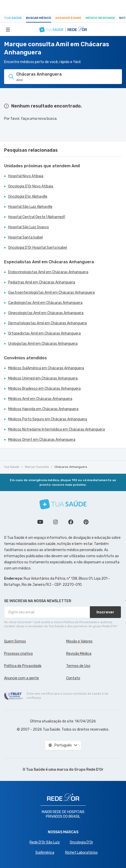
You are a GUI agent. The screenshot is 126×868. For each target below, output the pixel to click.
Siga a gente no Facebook (71, 522)
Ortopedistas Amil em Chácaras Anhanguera (44, 333)
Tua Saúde (13, 18)
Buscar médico (39, 18)
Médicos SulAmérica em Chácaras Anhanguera (46, 368)
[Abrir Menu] (8, 29)
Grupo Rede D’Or (89, 770)
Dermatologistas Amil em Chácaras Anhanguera (47, 323)
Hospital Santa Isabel (25, 237)
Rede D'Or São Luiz (45, 842)
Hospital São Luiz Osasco (29, 227)
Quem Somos (15, 641)
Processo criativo (18, 654)
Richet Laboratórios (81, 853)
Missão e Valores (79, 641)
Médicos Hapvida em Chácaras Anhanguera (43, 409)
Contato (73, 678)
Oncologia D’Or (81, 842)
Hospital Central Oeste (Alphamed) (37, 217)
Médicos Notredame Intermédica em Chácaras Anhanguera (57, 429)
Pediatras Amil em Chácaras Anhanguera (42, 282)
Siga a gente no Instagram (55, 522)
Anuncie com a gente (22, 678)
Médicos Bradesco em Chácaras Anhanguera (44, 389)
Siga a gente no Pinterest (86, 522)
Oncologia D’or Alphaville (28, 197)
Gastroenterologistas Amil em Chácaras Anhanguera (51, 293)
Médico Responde (100, 18)
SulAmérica (45, 853)
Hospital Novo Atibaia (26, 176)
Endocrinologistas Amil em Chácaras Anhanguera (48, 272)
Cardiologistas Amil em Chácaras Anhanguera (45, 303)
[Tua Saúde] (63, 504)
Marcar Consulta (37, 467)
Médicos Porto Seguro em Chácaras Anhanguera (48, 419)
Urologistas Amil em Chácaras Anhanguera (43, 344)
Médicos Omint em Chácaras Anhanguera (42, 440)
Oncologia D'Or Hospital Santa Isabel (38, 248)
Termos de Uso (78, 666)
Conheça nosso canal (40, 522)
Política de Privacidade (23, 666)
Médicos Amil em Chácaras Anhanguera (40, 399)
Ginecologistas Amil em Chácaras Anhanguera (46, 313)
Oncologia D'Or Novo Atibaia (31, 186)
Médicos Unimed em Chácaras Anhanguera (43, 378)
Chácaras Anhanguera (71, 467)
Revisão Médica (79, 654)
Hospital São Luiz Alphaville (30, 207)
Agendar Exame (68, 18)
